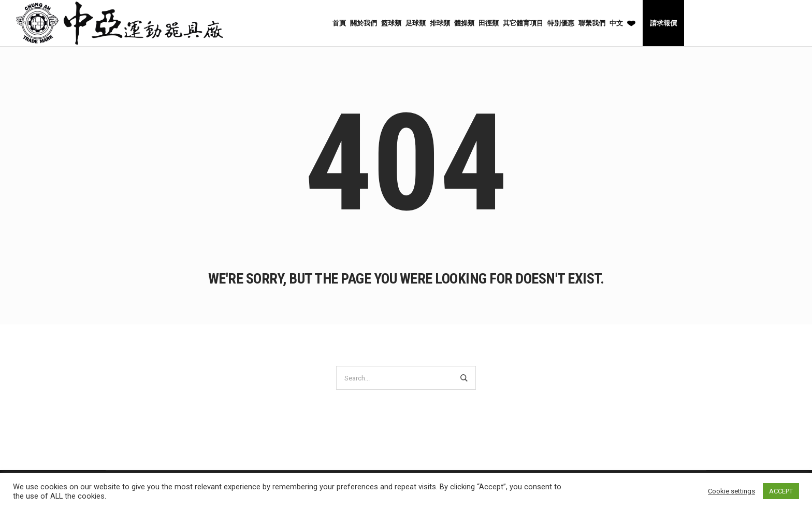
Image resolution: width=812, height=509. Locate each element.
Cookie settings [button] (731, 491)
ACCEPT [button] (781, 491)
